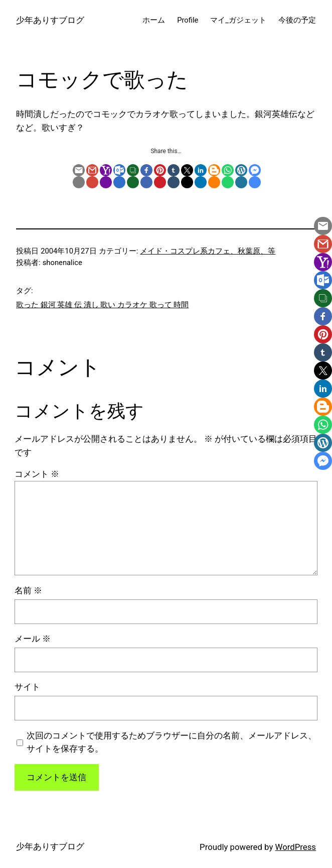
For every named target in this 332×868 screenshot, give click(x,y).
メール (33, 639)
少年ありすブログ (50, 20)
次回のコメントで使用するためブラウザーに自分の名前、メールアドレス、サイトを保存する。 (172, 742)
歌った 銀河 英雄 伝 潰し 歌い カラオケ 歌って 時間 (102, 305)
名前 (28, 590)
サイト (27, 687)
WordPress (296, 847)
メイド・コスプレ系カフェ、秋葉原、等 (208, 251)
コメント (37, 474)
